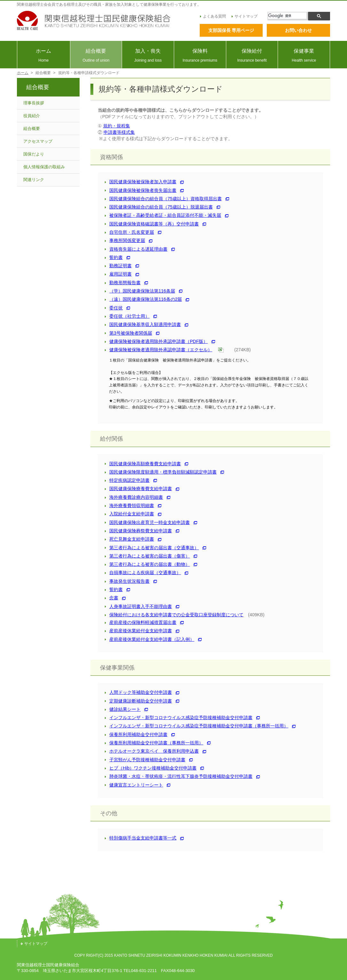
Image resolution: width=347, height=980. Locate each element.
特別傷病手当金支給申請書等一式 (141, 838)
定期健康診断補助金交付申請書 (138, 701)
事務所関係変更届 (125, 240)
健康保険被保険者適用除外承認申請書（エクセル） (158, 350)
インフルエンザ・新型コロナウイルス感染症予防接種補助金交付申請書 (179, 718)
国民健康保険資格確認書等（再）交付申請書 (152, 224)
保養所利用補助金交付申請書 (136, 734)
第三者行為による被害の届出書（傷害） (147, 556)
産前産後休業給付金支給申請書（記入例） (150, 639)
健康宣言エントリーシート (134, 785)
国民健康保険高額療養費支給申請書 (143, 464)
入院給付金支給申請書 (129, 514)
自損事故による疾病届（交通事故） (143, 573)
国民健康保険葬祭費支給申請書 (138, 531)
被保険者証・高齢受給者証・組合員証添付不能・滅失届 (163, 215)
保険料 (200, 55)
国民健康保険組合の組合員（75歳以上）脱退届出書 (159, 207)
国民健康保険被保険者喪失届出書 (141, 190)
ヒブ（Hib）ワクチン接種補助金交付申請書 (151, 768)
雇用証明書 (118, 274)
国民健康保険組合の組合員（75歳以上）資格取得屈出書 (163, 199)
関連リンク (34, 180)
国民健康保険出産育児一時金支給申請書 (147, 522)
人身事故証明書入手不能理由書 (138, 606)
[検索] (287, 16)
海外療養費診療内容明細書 (134, 497)
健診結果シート (123, 709)
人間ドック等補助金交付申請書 (138, 692)
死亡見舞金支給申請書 (129, 539)
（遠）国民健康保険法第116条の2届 (143, 299)
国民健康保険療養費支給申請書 (138, 489)
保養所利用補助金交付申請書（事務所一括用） (154, 743)
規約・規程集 (117, 126)
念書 (112, 598)
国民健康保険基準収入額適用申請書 (143, 324)
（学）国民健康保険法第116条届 (140, 291)
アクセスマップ (38, 141)
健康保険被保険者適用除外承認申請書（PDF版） (156, 341)
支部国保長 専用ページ (231, 30)
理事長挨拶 (34, 103)
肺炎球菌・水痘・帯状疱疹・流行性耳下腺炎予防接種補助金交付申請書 (179, 776)
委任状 (114, 308)
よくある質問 (213, 16)
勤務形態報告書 (123, 283)
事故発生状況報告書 (127, 581)
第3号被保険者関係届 (128, 333)
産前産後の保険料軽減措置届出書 (141, 622)
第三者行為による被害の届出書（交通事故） (152, 548)
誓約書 (114, 257)
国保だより (34, 154)
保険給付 (252, 55)
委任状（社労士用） (127, 316)
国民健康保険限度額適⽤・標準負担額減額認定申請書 (161, 472)
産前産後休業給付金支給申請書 (138, 631)
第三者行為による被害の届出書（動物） (147, 564)
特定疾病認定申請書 (127, 480)
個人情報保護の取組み (44, 167)
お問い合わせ (298, 30)
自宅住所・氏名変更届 (129, 232)
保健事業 (304, 55)
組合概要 (96, 55)
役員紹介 (32, 116)
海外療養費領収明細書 (129, 505)
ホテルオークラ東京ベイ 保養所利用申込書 (152, 751)
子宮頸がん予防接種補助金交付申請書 (145, 760)
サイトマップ (245, 16)
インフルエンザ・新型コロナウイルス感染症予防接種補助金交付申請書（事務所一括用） (197, 726)
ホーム (44, 55)
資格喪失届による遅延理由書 (136, 249)
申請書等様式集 (119, 132)
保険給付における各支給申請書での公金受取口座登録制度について (174, 615)
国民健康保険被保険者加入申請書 (141, 182)
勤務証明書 (118, 266)
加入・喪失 (148, 55)
